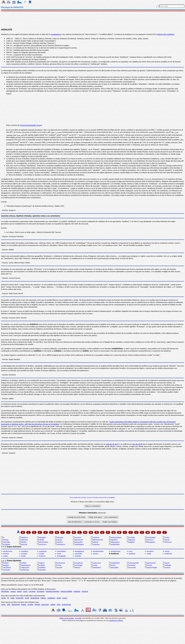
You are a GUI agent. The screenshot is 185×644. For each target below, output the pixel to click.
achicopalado (116, 537)
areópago (79, 565)
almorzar (168, 542)
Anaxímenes (116, 551)
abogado (42, 537)
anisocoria (61, 563)
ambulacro (61, 544)
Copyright (78, 618)
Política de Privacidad (67, 618)
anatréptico (62, 551)
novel (27, 598)
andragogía (61, 556)
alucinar (24, 544)
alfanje (96, 542)
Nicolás (37, 604)
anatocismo (8, 551)
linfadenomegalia (52, 591)
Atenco (78, 567)
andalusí (132, 554)
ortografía (20, 598)
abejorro (24, 537)
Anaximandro (98, 551)
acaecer (78, 537)
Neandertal (35, 598)
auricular (132, 567)
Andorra (42, 556)
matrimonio (66, 604)
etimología (16, 604)
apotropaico (26, 565)
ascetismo (7, 567)
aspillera (42, 567)
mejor (3, 604)
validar (53, 604)
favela (20, 591)
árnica (113, 565)
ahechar (150, 540)
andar (149, 554)
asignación (25, 567)
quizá (13, 598)
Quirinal (85, 591)
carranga (32, 591)
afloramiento (98, 540)
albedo (24, 542)
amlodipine (79, 544)
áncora (96, 554)
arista (95, 565)
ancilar (42, 554)
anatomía (43, 551)
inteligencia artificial (116, 620)
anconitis (79, 554)
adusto (60, 540)
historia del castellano (166, 34)
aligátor (132, 542)
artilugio (168, 565)
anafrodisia (115, 544)
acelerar (96, 537)
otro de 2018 (137, 444)
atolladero (97, 567)
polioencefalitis (66, 591)
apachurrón (151, 563)
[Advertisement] (93, 20)
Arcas (59, 565)
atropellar (115, 567)
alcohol (60, 542)
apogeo (6, 565)
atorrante (45, 604)
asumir (60, 567)
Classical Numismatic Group (31, 125)
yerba (59, 598)
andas (5, 556)
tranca (65, 598)
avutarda (7, 570)
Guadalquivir (56, 34)
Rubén (24, 604)
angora (42, 563)
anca (131, 551)
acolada (132, 537)
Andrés (6, 563)
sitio (9, 604)
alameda (6, 542)
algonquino (115, 542)
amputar (96, 544)
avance (168, 567)
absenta (60, 537)
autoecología (152, 567)
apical (167, 563)
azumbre (42, 570)
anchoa (6, 554)
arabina (42, 565)
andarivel (168, 554)
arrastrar (132, 565)
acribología (151, 537)
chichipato (5, 591)
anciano (24, 554)
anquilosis (79, 563)
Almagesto (151, 542)
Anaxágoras (80, 551)
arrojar (149, 565)
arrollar (30, 604)
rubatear (77, 591)
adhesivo (25, 540)
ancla (59, 554)
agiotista (114, 540)
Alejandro (79, 542)
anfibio (24, 563)
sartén (4, 598)
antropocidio (134, 563)
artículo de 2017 (112, 444)
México (43, 598)
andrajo (78, 556)
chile (59, 604)
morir (25, 591)
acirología (41, 591)
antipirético (115, 563)
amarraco (43, 544)
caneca (13, 591)
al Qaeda (7, 544)
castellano (51, 598)
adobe (41, 540)
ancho (167, 551)
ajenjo (167, 540)
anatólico (25, 551)
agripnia (132, 540)
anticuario (97, 563)
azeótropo (25, 570)
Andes (24, 556)
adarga (6, 540)
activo (167, 537)
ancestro (150, 551)
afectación (79, 540)
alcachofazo (44, 542)
